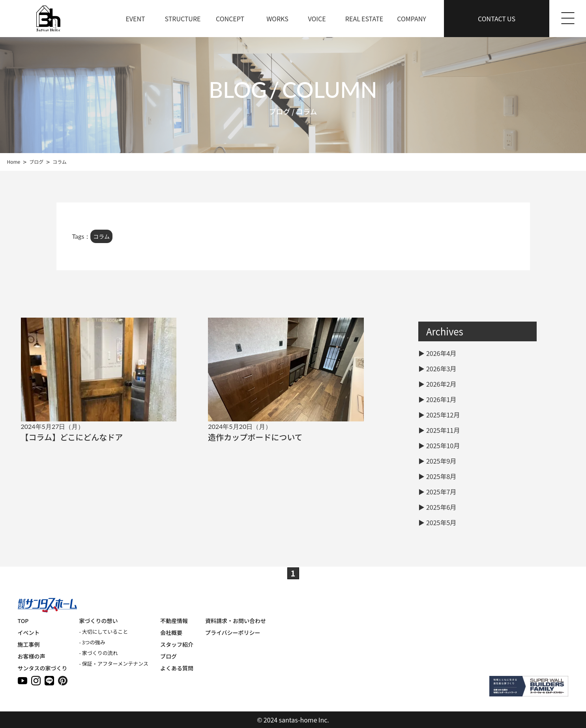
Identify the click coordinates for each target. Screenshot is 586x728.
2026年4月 (441, 353)
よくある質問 (177, 668)
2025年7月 (441, 492)
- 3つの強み (92, 642)
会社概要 (171, 633)
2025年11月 (443, 430)
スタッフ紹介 (177, 644)
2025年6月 (441, 507)
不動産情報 (174, 621)
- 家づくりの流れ (99, 653)
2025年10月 (443, 445)
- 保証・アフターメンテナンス (114, 663)
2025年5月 (441, 522)
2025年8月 (441, 476)
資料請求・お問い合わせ (236, 621)
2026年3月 (441, 369)
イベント (29, 633)
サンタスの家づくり (43, 668)
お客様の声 (32, 656)
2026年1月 (441, 399)
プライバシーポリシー (233, 633)
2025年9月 (441, 461)
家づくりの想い (99, 621)
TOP (23, 621)
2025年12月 (443, 415)
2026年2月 (441, 384)
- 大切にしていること (104, 632)
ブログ (168, 656)
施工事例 (29, 644)
